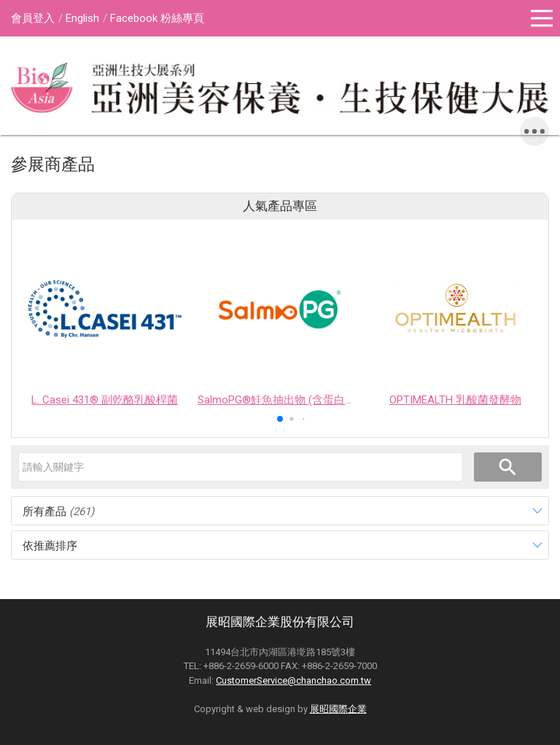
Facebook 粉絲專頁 (157, 18)
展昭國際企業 (338, 709)
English (82, 18)
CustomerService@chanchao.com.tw (293, 680)
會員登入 (33, 18)
